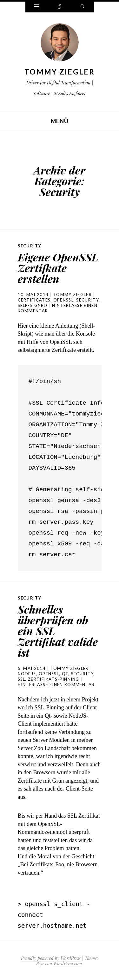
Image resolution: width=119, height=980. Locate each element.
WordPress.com (68, 964)
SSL (22, 679)
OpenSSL (63, 300)
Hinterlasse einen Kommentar (56, 685)
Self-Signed (33, 305)
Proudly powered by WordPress (51, 958)
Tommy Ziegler (60, 72)
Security (30, 246)
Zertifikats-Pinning (54, 679)
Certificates (34, 300)
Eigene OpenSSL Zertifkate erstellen (58, 268)
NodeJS (27, 674)
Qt (65, 674)
